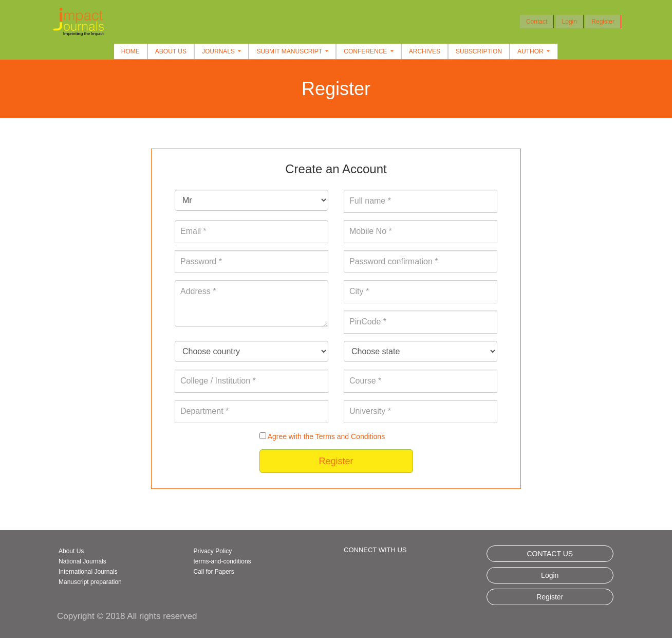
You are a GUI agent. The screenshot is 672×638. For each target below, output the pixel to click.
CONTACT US (550, 554)
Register (603, 22)
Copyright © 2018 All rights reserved (127, 616)
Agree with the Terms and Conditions (326, 436)
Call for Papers (214, 572)
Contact (537, 22)
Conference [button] (366, 51)
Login (570, 22)
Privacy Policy (213, 551)
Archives (425, 51)
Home (130, 51)
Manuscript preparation (90, 582)
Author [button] (531, 51)
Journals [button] (219, 51)
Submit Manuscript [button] (290, 51)
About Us (171, 51)
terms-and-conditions (222, 561)
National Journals (82, 561)
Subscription (479, 51)
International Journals (88, 572)
